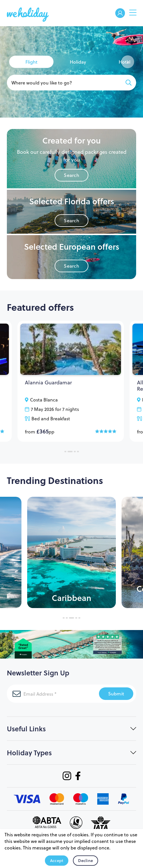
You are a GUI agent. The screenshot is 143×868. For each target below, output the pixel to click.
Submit (116, 694)
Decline (86, 861)
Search (71, 175)
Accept (57, 861)
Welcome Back (120, 14)
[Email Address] (53, 694)
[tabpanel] (71, 381)
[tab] (31, 62)
